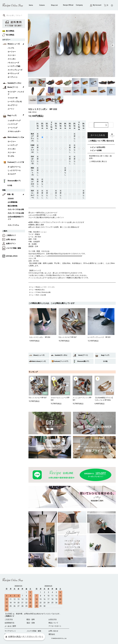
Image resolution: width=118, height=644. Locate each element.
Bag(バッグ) (105, 355)
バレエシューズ (13, 63)
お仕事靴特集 (13, 202)
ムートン (11, 109)
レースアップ (13, 145)
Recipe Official (68, 5)
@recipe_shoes (10, 256)
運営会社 (52, 634)
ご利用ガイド (9, 235)
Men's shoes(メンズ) (39, 361)
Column (42, 5)
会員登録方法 (9, 623)
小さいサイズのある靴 (16, 209)
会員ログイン (9, 244)
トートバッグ (13, 128)
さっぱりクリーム (14, 167)
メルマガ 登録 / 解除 (12, 248)
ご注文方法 (9, 619)
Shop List (54, 5)
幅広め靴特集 (13, 206)
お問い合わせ (9, 240)
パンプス (11, 48)
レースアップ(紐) (14, 66)
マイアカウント (10, 631)
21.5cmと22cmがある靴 (43, 292)
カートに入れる (98, 135)
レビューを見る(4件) (98, 147)
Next (113, 45)
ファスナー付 (13, 98)
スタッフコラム (13, 225)
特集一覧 (10, 194)
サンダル (11, 156)
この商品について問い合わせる (101, 141)
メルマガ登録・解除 (34, 631)
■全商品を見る (40, 290)
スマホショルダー (14, 131)
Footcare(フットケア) (61, 361)
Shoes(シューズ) (41, 287)
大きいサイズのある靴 (16, 213)
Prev (31, 45)
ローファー (12, 52)
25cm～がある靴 (41, 295)
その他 (105, 361)
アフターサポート (55, 626)
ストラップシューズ (15, 70)
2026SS (11, 199)
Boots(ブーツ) (83, 355)
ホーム (31, 287)
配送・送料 (31, 619)
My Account (96, 5)
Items (31, 5)
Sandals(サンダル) (61, 355)
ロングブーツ (13, 105)
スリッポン (52, 287)
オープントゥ (13, 77)
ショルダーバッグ (14, 121)
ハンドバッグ (13, 124)
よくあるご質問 (10, 626)
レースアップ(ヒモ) (15, 102)
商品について (53, 623)
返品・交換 (31, 623)
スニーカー (12, 55)
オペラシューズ (13, 73)
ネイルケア (12, 174)
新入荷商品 (8, 31)
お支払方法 (53, 619)
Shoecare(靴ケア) (83, 361)
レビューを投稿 (96, 150)
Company (79, 5)
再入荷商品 (8, 35)
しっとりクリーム (14, 170)
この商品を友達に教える (98, 161)
